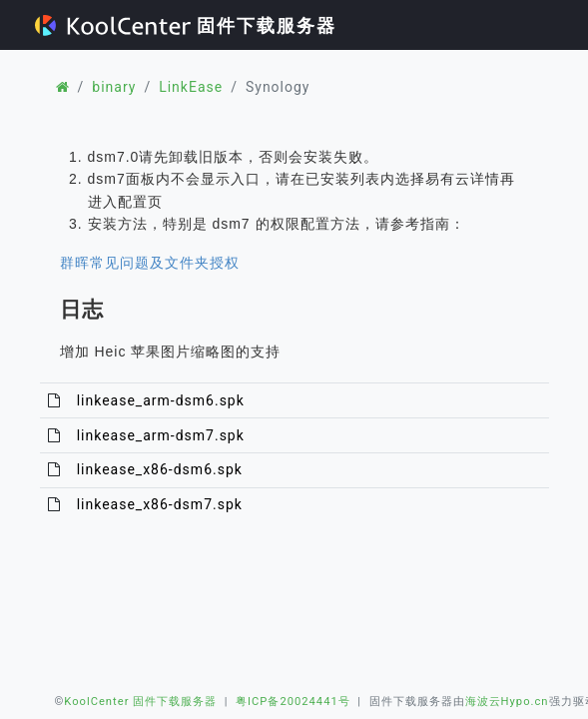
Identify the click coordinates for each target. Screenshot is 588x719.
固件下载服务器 (186, 25)
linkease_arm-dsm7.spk (161, 435)
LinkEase (191, 87)
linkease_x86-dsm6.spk (160, 469)
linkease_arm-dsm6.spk (161, 400)
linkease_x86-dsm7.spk (160, 504)
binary (114, 87)
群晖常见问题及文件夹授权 (150, 263)
